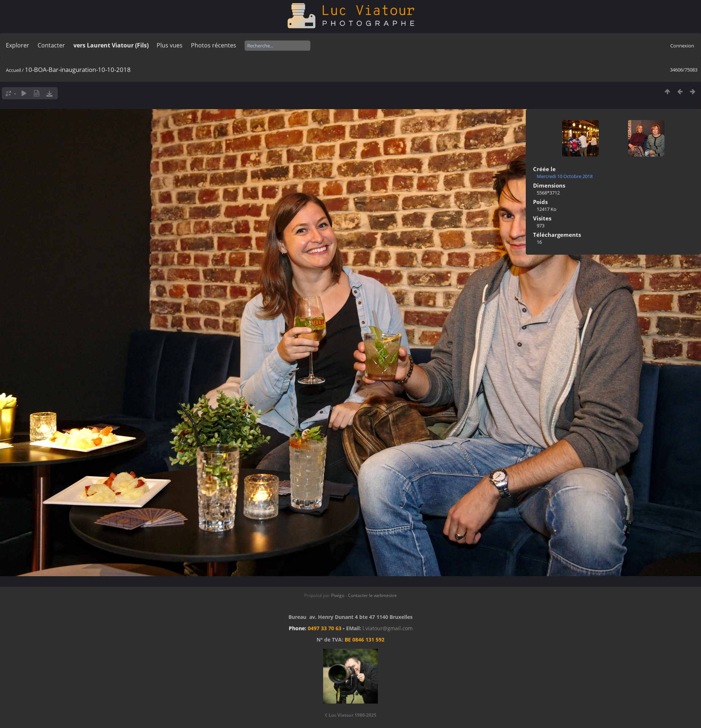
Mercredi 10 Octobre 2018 (565, 176)
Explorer (18, 45)
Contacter (51, 45)
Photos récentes (214, 45)
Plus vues (170, 45)
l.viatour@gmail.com (388, 628)
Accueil (13, 70)
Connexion (682, 46)
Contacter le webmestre (372, 595)
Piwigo (338, 595)
